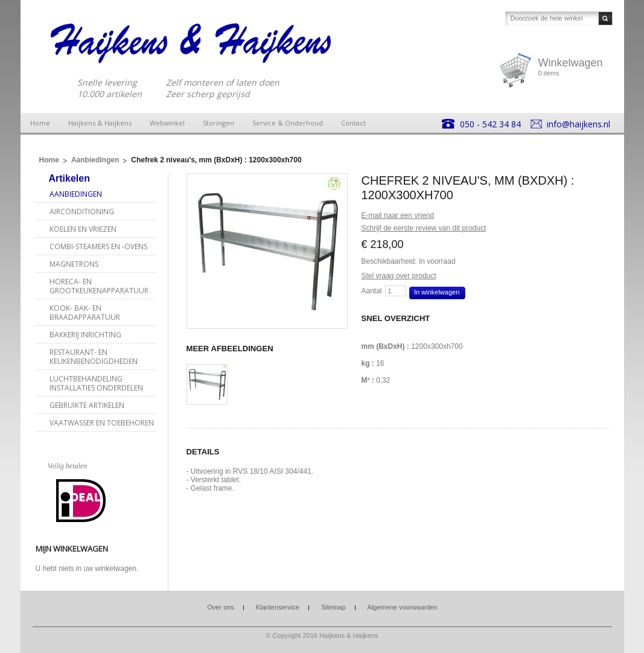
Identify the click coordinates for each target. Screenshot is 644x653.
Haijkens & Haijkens (100, 123)
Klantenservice (278, 607)
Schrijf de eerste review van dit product (424, 228)
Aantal (372, 291)
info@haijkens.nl (579, 124)
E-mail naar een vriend (398, 215)
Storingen (218, 123)
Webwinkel (167, 123)
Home (40, 123)
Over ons (221, 607)
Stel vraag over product (399, 276)
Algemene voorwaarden (403, 607)
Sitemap (333, 607)
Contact (353, 123)
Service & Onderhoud (288, 123)
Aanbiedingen (95, 160)
